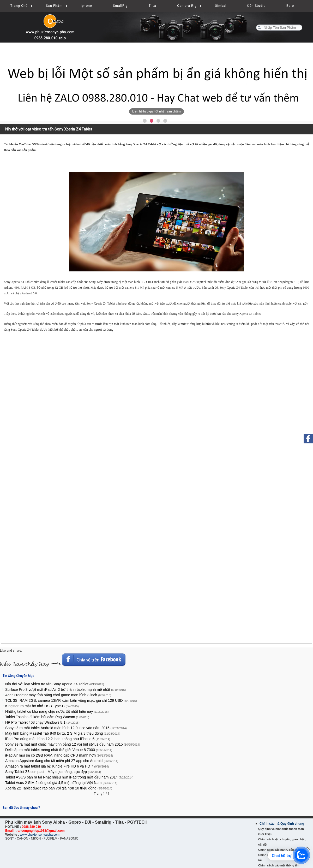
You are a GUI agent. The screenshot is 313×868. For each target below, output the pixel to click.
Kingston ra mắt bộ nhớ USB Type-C (42, 706)
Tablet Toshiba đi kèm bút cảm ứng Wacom (47, 717)
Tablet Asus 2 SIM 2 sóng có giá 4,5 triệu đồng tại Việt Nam (61, 783)
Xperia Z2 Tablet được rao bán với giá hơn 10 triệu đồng (59, 788)
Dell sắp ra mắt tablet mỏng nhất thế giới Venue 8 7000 (59, 750)
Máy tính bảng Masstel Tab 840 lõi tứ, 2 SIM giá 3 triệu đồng (63, 733)
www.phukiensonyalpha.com (40, 835)
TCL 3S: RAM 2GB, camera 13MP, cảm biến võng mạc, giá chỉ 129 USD (71, 700)
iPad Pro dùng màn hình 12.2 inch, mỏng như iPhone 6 (58, 739)
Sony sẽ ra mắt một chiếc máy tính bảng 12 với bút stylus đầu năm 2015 (73, 744)
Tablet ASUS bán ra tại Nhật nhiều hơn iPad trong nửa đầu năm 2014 (69, 777)
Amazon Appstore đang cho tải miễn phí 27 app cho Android (62, 761)
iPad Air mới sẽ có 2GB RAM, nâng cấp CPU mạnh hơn (59, 755)
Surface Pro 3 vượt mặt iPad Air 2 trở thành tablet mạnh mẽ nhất (65, 689)
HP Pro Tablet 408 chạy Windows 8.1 (42, 722)
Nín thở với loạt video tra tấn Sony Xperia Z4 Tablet (55, 684)
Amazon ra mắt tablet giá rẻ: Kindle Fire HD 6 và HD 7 (57, 766)
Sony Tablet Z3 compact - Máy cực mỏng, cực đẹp (53, 772)
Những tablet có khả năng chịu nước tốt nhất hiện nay (57, 711)
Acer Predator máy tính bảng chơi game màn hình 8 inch (58, 695)
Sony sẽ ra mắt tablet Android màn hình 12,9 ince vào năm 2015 (66, 728)
